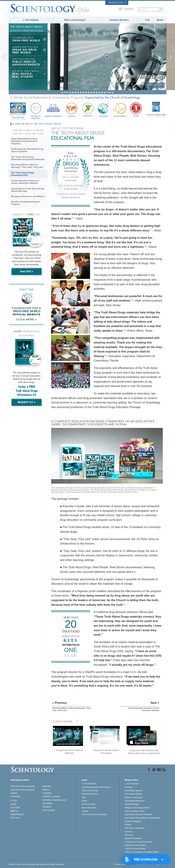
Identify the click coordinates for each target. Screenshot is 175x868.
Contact (85, 811)
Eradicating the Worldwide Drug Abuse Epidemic (27, 150)
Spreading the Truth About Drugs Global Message (28, 190)
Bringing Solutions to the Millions (28, 196)
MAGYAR (47, 786)
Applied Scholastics (53, 109)
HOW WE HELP (23, 124)
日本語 (13, 804)
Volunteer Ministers (119, 20)
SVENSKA (47, 793)
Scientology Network (134, 790)
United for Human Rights (135, 845)
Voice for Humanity (90, 790)
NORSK (46, 790)
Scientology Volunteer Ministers (138, 814)
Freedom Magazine (156, 116)
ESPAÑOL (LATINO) (51, 797)
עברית (14, 800)
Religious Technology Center (137, 808)
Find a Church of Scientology (94, 814)
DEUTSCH (15, 818)
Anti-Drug (103, 109)
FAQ (147, 20)
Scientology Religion (134, 794)
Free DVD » (27, 271)
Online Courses (88, 804)
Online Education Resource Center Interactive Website (25, 182)
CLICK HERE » (27, 319)
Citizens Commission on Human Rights (142, 852)
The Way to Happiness (36, 110)
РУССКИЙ (15, 808)
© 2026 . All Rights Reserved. (37, 864)
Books (160, 20)
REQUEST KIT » (27, 402)
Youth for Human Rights (135, 849)
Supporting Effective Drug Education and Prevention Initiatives (24, 141)
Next (109, 92)
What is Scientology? (75, 20)
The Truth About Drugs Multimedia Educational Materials (28, 158)
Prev (66, 92)
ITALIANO (47, 807)
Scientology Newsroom (135, 801)
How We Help (18, 118)
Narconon (88, 109)
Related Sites (117, 3)
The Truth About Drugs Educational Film (22, 174)
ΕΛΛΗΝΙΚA (47, 803)
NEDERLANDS (17, 814)
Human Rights (120, 109)
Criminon (72, 109)
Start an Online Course (135, 811)
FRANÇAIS (15, 797)
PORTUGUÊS (49, 810)
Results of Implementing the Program (25, 203)
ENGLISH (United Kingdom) (23, 790)
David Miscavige (132, 804)
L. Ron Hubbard (31, 20)
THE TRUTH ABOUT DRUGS (47, 124)
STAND (128, 825)
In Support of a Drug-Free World (139, 842)
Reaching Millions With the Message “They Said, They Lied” (27, 166)
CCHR (136, 109)
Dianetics (129, 787)
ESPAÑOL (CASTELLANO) (54, 800)
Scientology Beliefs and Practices (96, 787)
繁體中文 (14, 811)
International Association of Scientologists (143, 818)
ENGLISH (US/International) (23, 786)
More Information (89, 808)
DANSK (14, 793)
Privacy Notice (121, 864)
